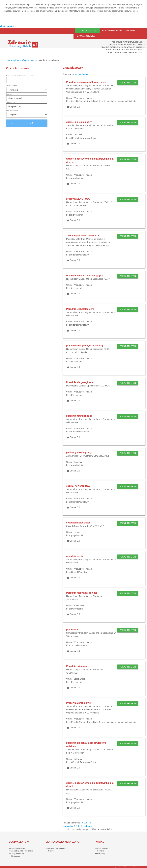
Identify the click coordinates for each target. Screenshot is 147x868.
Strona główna (14, 60)
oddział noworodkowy (78, 486)
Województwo (12, 86)
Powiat (9, 94)
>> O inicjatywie (101, 848)
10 (82, 823)
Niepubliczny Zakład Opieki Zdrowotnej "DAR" (88, 279)
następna (87, 826)
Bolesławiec (79, 605)
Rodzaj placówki (13, 110)
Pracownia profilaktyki (79, 703)
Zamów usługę (88, 31)
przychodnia (77, 178)
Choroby (131, 30)
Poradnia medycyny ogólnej (82, 593)
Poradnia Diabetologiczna (80, 309)
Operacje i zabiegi (86, 36)
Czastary (78, 462)
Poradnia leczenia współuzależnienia (86, 82)
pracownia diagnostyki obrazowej (85, 346)
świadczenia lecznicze (78, 523)
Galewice (78, 135)
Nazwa (78, 74)
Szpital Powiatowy (80, 255)
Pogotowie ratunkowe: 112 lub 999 (129, 42)
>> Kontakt (99, 851)
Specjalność (11, 102)
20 (86, 823)
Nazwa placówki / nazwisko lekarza (20, 76)
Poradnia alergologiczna (80, 382)
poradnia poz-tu (75, 556)
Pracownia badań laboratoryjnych (85, 276)
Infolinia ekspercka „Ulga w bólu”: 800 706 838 (123, 47)
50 (90, 823)
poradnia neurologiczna (79, 416)
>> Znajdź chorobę (17, 853)
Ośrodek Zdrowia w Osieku (84, 138)
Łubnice (77, 532)
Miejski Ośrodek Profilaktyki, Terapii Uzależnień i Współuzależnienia (104, 101)
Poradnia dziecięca (77, 666)
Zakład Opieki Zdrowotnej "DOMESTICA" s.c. (88, 456)
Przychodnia (77, 288)
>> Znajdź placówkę (17, 848)
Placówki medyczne (112, 30)
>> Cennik (50, 851)
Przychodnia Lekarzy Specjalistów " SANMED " (89, 386)
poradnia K (72, 630)
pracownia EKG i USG (78, 199)
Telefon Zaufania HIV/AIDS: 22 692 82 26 (127, 45)
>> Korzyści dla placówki (56, 848)
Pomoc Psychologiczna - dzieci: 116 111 (127, 52)
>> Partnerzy (100, 853)
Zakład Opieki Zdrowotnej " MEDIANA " (85, 526)
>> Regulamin (15, 856)
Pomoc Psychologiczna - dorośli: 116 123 (126, 50)
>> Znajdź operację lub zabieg (21, 851)
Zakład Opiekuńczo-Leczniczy (83, 236)
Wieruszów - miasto (83, 98)
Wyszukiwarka (30, 60)
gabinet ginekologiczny (79, 122)
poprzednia (68, 826)
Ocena (85, 74)
